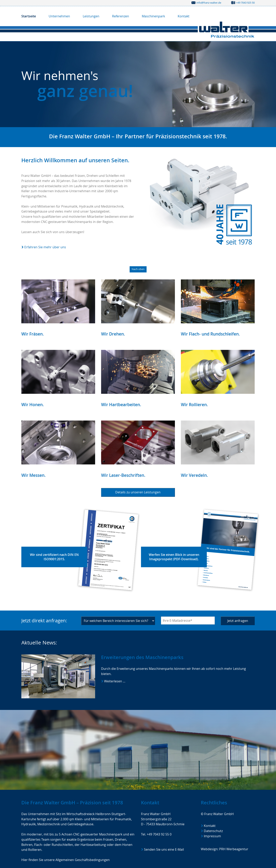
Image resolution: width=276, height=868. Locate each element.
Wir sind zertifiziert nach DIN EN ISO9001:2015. (54, 557)
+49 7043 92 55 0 (159, 834)
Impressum (212, 836)
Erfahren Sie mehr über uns (45, 247)
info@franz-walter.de (209, 3)
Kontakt (184, 16)
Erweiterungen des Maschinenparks (142, 657)
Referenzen (121, 16)
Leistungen (91, 16)
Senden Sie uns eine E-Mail (164, 849)
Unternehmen (59, 16)
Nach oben (138, 269)
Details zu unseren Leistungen (138, 492)
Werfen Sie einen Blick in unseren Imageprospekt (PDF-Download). (174, 557)
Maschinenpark (153, 16)
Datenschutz (213, 831)
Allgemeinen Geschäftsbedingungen (83, 860)
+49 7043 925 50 (245, 3)
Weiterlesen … (127, 681)
